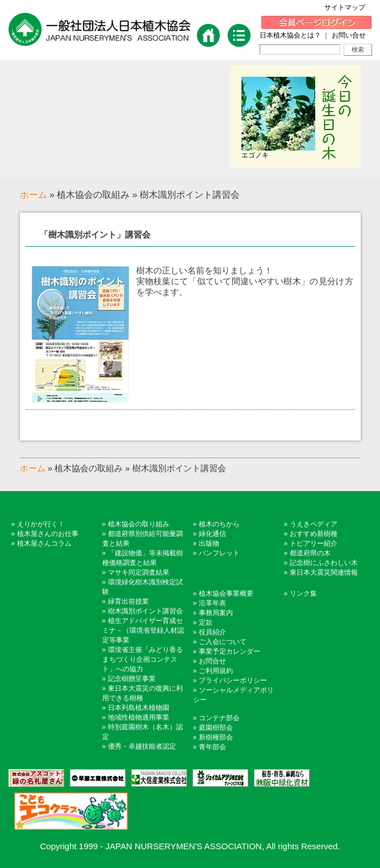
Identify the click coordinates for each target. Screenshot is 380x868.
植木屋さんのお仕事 (48, 534)
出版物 (209, 543)
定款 (206, 622)
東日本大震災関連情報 (324, 572)
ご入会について (223, 642)
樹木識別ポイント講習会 (145, 611)
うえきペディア (314, 524)
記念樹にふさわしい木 (324, 563)
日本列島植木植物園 (139, 708)
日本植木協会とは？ (290, 35)
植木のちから (219, 524)
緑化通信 (212, 534)
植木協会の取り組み (139, 524)
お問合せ (212, 661)
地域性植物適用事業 (139, 717)
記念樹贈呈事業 (132, 679)
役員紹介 (212, 632)
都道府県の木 (310, 553)
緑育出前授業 (128, 601)
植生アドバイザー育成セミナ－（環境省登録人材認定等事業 (143, 630)
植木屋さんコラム (44, 543)
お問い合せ (349, 35)
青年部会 (212, 747)
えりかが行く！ (41, 524)
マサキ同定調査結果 (139, 572)
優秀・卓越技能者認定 (142, 746)
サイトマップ (348, 7)
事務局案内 (216, 613)
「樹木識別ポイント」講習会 (95, 234)
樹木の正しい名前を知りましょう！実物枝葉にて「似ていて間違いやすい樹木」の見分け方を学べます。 (245, 281)
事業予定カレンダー (229, 651)
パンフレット (219, 553)
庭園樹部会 (216, 728)
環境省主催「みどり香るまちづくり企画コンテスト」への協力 (143, 659)
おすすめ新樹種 (314, 534)
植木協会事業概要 (226, 593)
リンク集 (303, 593)
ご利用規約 (216, 671)
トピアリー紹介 (314, 543)
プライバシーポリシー (233, 680)
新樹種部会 (216, 737)
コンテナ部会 (219, 718)
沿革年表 (212, 603)
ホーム (34, 195)
